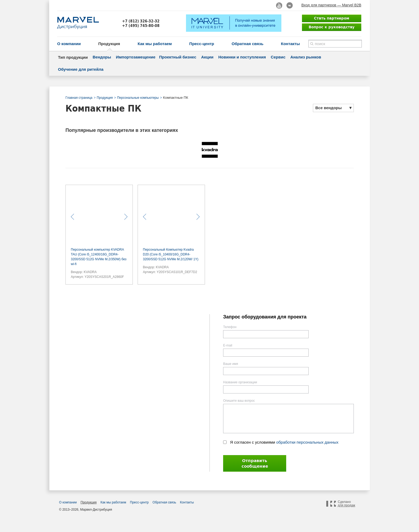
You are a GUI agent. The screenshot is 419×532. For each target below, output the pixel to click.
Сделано (346, 504)
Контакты (290, 44)
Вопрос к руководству (332, 27)
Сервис (278, 57)
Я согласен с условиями (284, 442)
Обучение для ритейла (81, 69)
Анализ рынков (306, 57)
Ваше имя (231, 364)
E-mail (228, 345)
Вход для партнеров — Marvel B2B (331, 5)
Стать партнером (332, 18)
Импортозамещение (136, 57)
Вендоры (102, 57)
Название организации (240, 382)
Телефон (230, 327)
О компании (69, 44)
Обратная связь (248, 44)
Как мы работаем (155, 44)
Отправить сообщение (255, 463)
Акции (207, 57)
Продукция (109, 44)
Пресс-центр (202, 44)
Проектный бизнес (178, 57)
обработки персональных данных (307, 442)
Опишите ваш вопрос (239, 401)
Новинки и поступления (242, 57)
